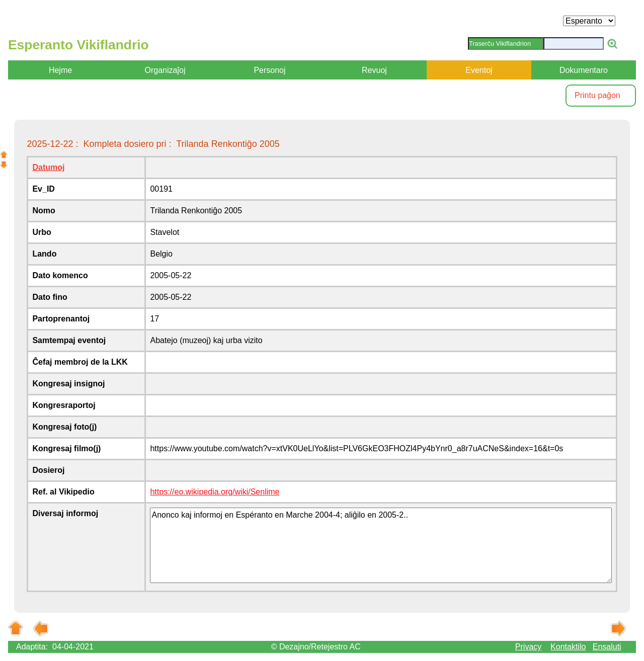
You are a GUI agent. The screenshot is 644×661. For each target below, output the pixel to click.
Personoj (269, 70)
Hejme (60, 70)
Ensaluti (607, 647)
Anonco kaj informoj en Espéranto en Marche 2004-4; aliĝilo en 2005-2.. (381, 545)
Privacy (528, 647)
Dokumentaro (584, 70)
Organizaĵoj (165, 70)
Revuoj (374, 70)
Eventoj (479, 70)
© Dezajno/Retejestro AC (316, 647)
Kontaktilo (568, 647)
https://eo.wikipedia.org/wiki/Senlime (215, 492)
